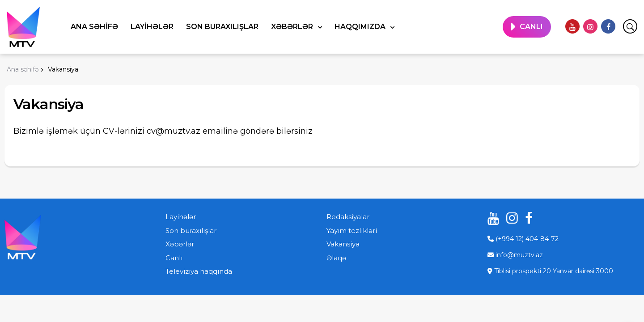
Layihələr (152, 27)
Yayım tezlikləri (352, 231)
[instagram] (590, 26)
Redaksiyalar (348, 217)
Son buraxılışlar (222, 27)
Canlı (174, 258)
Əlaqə (336, 258)
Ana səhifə (94, 27)
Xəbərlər (293, 27)
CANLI (531, 27)
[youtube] (572, 26)
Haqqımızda (361, 27)
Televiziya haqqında (199, 271)
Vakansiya (343, 244)
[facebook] (608, 26)
